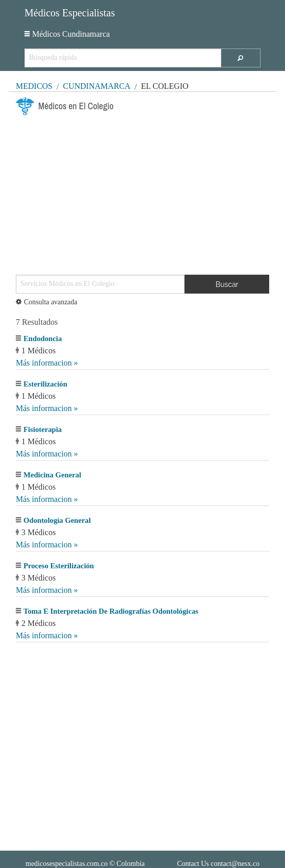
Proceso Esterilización (59, 566)
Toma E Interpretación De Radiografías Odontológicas (111, 611)
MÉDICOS (34, 86)
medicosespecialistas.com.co (67, 864)
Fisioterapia (43, 429)
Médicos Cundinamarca (67, 34)
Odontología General (57, 520)
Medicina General (52, 475)
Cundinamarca (96, 86)
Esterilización (45, 384)
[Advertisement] (142, 191)
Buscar (227, 284)
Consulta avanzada (47, 302)
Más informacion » (47, 363)
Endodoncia (43, 339)
